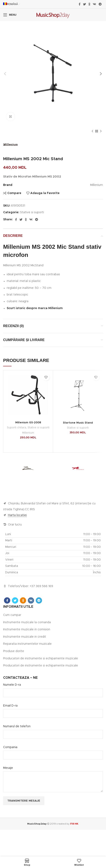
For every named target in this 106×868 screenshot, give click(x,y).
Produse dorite (14, 651)
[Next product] (101, 131)
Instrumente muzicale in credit (25, 637)
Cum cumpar (12, 615)
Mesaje (8, 768)
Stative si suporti (32, 212)
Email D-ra (10, 706)
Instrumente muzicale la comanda (27, 622)
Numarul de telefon (17, 726)
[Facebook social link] (80, 4)
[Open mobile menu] (10, 15)
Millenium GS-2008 (28, 423)
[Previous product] (92, 131)
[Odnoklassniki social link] (89, 4)
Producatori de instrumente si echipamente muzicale (41, 659)
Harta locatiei (17, 515)
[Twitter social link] (84, 4)
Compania (10, 747)
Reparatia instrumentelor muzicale (27, 644)
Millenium (28, 433)
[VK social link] (95, 4)
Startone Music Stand (78, 423)
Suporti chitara (17, 428)
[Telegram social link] (100, 4)
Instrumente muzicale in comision (27, 629)
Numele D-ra (12, 685)
